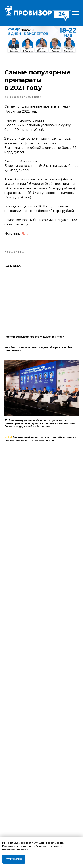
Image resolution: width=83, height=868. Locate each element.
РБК (24, 233)
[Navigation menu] (75, 13)
